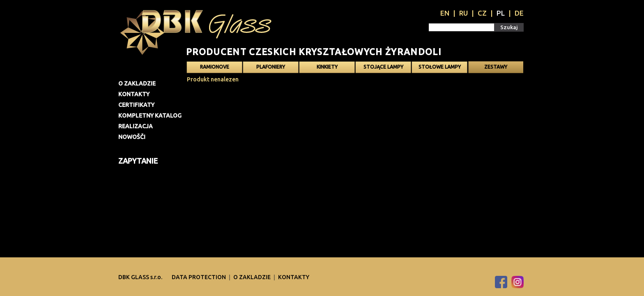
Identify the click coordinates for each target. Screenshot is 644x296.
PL (501, 13)
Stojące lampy (383, 67)
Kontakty (134, 94)
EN (445, 13)
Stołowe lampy (440, 67)
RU (463, 13)
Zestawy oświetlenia (496, 69)
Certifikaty (136, 105)
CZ (482, 13)
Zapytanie (138, 161)
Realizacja (136, 126)
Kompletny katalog (150, 116)
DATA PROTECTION (199, 277)
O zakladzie (137, 83)
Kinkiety (327, 67)
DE (519, 13)
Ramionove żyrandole (215, 69)
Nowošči (132, 137)
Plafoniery (271, 67)
